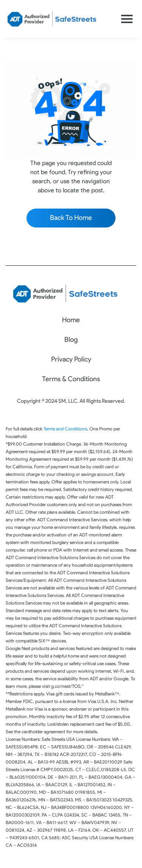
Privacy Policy (71, 359)
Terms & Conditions (71, 379)
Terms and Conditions (65, 429)
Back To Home (71, 218)
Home (71, 320)
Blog (71, 340)
